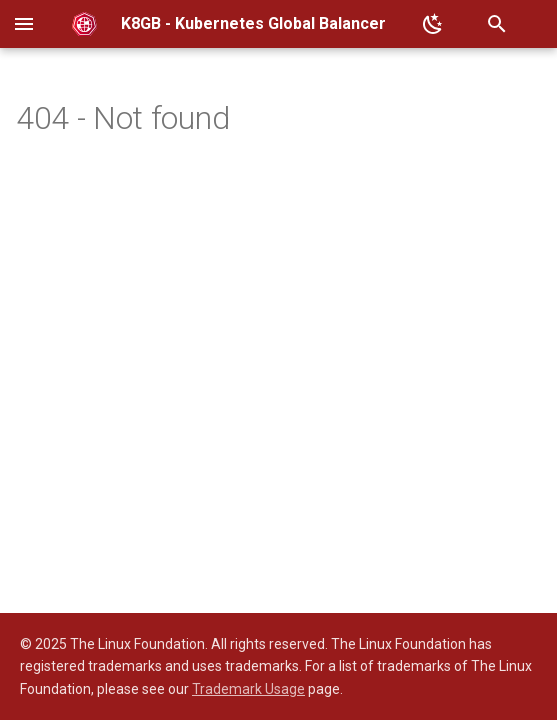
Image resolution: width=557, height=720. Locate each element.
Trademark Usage (248, 689)
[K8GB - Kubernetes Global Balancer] (84, 24)
